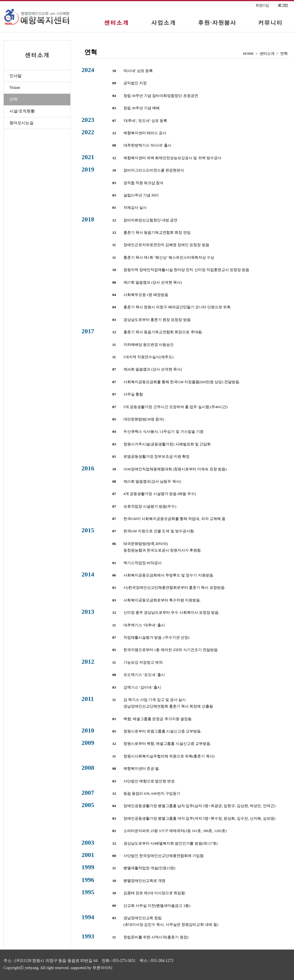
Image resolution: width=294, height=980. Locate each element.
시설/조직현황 (22, 111)
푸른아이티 (102, 968)
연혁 (13, 99)
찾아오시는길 (22, 123)
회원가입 (262, 5)
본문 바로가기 (0, 1)
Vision (15, 88)
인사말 (16, 76)
